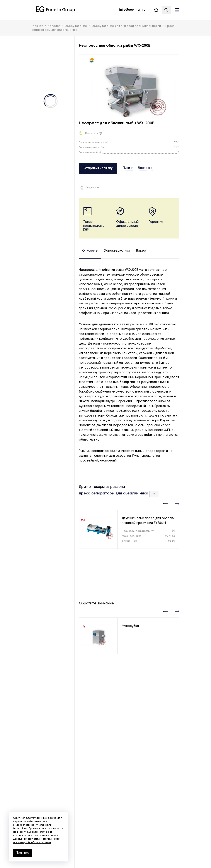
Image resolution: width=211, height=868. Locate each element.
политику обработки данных (32, 842)
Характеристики (117, 251)
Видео (141, 251)
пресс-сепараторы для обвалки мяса (114, 494)
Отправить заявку (98, 168)
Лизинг (128, 168)
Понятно (23, 853)
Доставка (145, 168)
